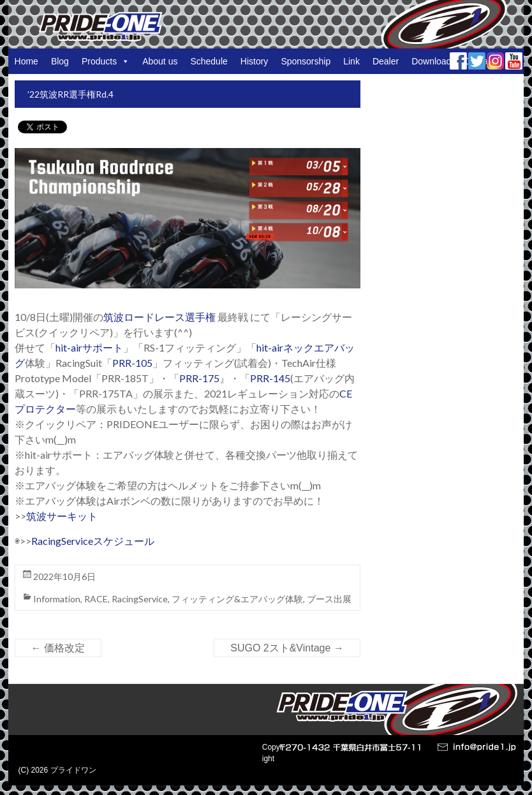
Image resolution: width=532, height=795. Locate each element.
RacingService (140, 599)
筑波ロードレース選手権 (159, 317)
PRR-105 (132, 363)
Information (57, 599)
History (255, 61)
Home (26, 61)
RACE (96, 599)
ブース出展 (329, 599)
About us (160, 61)
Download (431, 61)
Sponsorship (306, 61)
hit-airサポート (89, 347)
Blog (60, 61)
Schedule (209, 61)
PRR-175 (199, 378)
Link (351, 61)
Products (106, 61)
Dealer (386, 61)
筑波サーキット (62, 516)
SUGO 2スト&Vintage (287, 648)
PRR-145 (270, 378)
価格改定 (58, 648)
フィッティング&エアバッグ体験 (237, 599)
